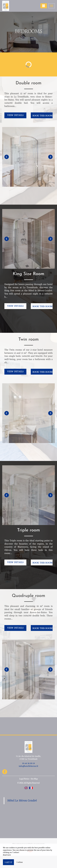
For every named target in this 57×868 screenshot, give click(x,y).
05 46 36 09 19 (28, 763)
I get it (8, 862)
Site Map (34, 779)
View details (15, 115)
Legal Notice (24, 779)
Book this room (43, 115)
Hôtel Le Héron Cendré (22, 801)
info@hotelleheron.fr (28, 766)
